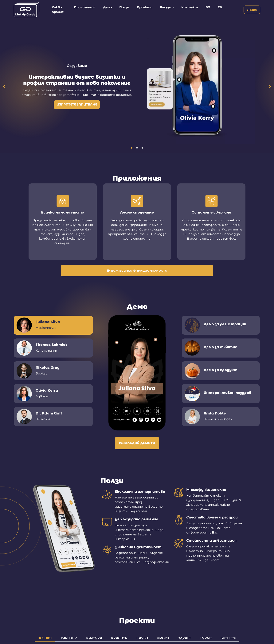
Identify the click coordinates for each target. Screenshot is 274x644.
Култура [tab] (94, 638)
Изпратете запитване (77, 104)
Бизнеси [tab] (228, 638)
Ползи (124, 7)
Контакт (190, 7)
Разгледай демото (137, 443)
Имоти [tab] (163, 638)
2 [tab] (137, 148)
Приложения (85, 7)
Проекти (145, 7)
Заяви (252, 10)
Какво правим (58, 10)
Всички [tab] (45, 638)
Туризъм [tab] (69, 638)
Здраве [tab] (185, 638)
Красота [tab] (119, 638)
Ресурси (167, 7)
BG (208, 7)
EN (220, 7)
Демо (107, 7)
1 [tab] (132, 148)
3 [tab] (142, 148)
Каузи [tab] (142, 638)
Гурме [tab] (206, 638)
